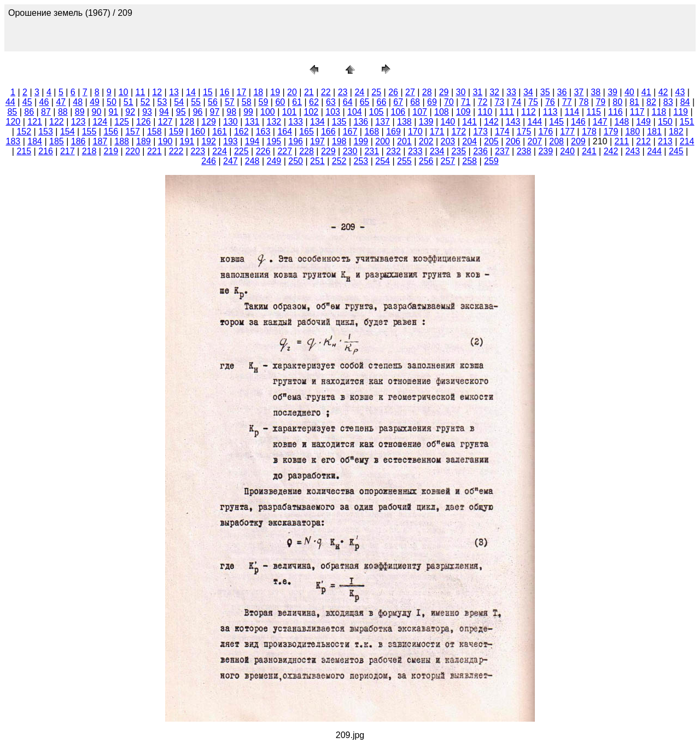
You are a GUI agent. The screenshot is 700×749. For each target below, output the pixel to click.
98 (231, 112)
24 (359, 92)
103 (333, 112)
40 (629, 92)
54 (179, 102)
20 (292, 92)
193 (231, 141)
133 (296, 122)
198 (339, 141)
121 (35, 122)
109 (463, 112)
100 (268, 112)
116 (616, 112)
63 (331, 102)
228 (307, 151)
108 (442, 112)
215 (24, 151)
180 (632, 131)
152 (24, 131)
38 (596, 92)
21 (309, 92)
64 (348, 102)
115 (594, 112)
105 (377, 112)
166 (328, 131)
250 (296, 161)
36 (562, 92)
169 (393, 131)
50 (112, 102)
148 (622, 122)
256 (426, 161)
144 (535, 122)
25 (376, 92)
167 (350, 131)
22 (326, 92)
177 (567, 131)
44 (10, 102)
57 (230, 102)
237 (502, 151)
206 (513, 141)
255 (404, 161)
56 (213, 102)
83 (668, 102)
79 (600, 102)
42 (663, 92)
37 (579, 92)
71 (466, 102)
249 (274, 161)
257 (448, 161)
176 (546, 131)
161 (220, 131)
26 (393, 92)
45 (27, 102)
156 (111, 131)
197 (317, 141)
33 (511, 92)
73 (499, 102)
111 (507, 112)
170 (415, 131)
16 (225, 92)
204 (469, 141)
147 (600, 122)
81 (634, 102)
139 (426, 122)
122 (57, 122)
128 (187, 122)
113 (550, 112)
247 (231, 161)
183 (13, 141)
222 (176, 151)
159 (176, 131)
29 (444, 92)
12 (157, 92)
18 (258, 92)
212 (643, 141)
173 (480, 131)
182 (676, 131)
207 (535, 141)
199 (361, 141)
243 (632, 151)
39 (612, 92)
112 (529, 112)
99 (248, 112)
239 (546, 151)
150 (665, 122)
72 (483, 102)
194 (252, 141)
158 (154, 131)
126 (144, 122)
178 (589, 131)
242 (611, 151)
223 (198, 151)
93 (147, 112)
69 (432, 102)
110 (485, 112)
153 (46, 131)
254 (383, 161)
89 (80, 112)
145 (556, 122)
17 (242, 92)
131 (252, 122)
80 (617, 102)
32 (494, 92)
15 (208, 92)
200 (383, 141)
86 (29, 112)
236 (480, 151)
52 (145, 102)
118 (659, 112)
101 (290, 112)
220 (133, 151)
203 (448, 141)
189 (144, 141)
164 (285, 131)
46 (44, 102)
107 (420, 112)
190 (165, 141)
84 (685, 102)
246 (209, 161)
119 (681, 112)
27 (410, 92)
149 (643, 122)
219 (111, 151)
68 (415, 102)
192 (209, 141)
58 (247, 102)
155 (89, 131)
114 (572, 112)
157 (133, 131)
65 (365, 102)
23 (343, 92)
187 (100, 141)
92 (130, 112)
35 (545, 92)
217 (68, 151)
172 (459, 131)
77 (567, 102)
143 (513, 122)
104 (355, 112)
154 (68, 131)
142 (491, 122)
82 (651, 102)
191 (187, 141)
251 (317, 161)
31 (477, 92)
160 (198, 131)
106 (398, 112)
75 (533, 102)
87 (46, 112)
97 (215, 112)
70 (449, 102)
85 (12, 112)
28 (427, 92)
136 (361, 122)
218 (89, 151)
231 (372, 151)
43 (680, 92)
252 (339, 161)
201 (404, 141)
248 (252, 161)
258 (469, 161)
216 (46, 151)
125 (122, 122)
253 (361, 161)
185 (57, 141)
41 (646, 92)
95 (181, 112)
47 (61, 102)
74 (516, 102)
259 (491, 161)
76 (550, 102)
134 (317, 122)
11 (141, 92)
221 (154, 151)
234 (437, 151)
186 (78, 141)
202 (426, 141)
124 (100, 122)
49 (95, 102)
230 (350, 151)
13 (174, 92)
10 (124, 92)
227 (285, 151)
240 (567, 151)
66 (381, 102)
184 (35, 141)
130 (231, 122)
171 (437, 131)
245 (676, 151)
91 (113, 112)
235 (459, 151)
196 (296, 141)
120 (13, 122)
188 (122, 141)
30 (461, 92)
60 (280, 102)
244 (654, 151)
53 (162, 102)
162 (241, 131)
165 (307, 131)
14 (191, 92)
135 (339, 122)
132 (274, 122)
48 (78, 102)
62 (314, 102)
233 (415, 151)
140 (448, 122)
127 (165, 122)
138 (404, 122)
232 (393, 151)
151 (687, 122)
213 (665, 141)
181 (654, 131)
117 (637, 112)
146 (578, 122)
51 (129, 102)
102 (311, 112)
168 (372, 131)
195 (274, 141)
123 (78, 122)
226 (263, 151)
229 (328, 151)
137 (383, 122)
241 (589, 151)
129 (209, 122)
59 (264, 102)
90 (97, 112)
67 (398, 102)
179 (611, 131)
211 (622, 141)
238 (524, 151)
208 (556, 141)
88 (63, 112)
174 (502, 131)
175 (524, 131)
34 (528, 92)
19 (275, 92)
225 (241, 151)
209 (578, 141)
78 (584, 102)
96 (198, 112)
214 (687, 141)
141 (469, 122)
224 (220, 151)
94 (164, 112)
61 (297, 102)
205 (491, 141)
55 (196, 102)
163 (263, 131)
